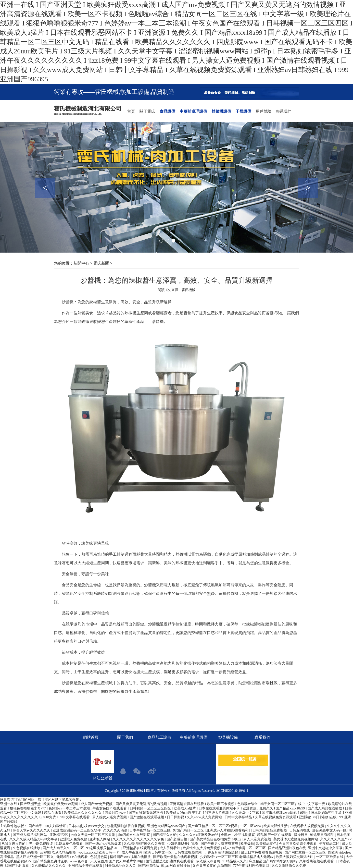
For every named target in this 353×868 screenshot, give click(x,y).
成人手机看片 (170, 848)
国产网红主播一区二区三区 (306, 852)
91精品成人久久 (235, 861)
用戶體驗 (264, 111)
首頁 (131, 111)
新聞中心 (81, 263)
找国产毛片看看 (17, 866)
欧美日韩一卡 (109, 852)
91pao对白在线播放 (176, 866)
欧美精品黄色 (267, 844)
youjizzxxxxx (88, 852)
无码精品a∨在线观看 (73, 857)
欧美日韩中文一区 (159, 852)
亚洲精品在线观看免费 (140, 848)
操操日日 (301, 835)
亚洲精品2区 (59, 835)
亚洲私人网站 (100, 839)
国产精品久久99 (165, 835)
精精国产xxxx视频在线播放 (131, 857)
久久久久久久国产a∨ (336, 839)
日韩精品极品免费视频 (270, 830)
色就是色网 (99, 857)
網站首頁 (91, 737)
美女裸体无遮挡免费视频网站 (296, 839)
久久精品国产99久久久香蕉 (145, 844)
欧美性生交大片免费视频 (202, 848)
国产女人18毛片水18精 (126, 861)
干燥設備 (243, 111)
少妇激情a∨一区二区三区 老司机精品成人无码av (237, 857)
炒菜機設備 (221, 111)
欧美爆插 (247, 844)
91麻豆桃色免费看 (70, 844)
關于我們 (125, 737)
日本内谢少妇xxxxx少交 (87, 826)
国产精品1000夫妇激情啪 (48, 826)
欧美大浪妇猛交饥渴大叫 (295, 857)
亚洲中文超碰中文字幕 (326, 848)
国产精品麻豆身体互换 (51, 861)
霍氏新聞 (101, 263)
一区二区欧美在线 (330, 857)
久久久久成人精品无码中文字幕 (34, 839)
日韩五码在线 (300, 830)
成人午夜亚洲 (132, 852)
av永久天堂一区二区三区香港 (93, 835)
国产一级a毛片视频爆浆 (104, 844)
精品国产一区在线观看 (275, 835)
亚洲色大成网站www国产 (167, 826)
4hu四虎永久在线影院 (134, 835)
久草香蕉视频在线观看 (317, 861)
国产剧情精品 (149, 866)
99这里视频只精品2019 (104, 848)
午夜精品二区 (330, 844)
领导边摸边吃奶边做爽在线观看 (170, 861)
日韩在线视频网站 (189, 852)
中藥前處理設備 (193, 111)
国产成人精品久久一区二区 (64, 848)
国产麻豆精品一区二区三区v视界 (213, 826)
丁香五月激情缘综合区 (222, 852)
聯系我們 (284, 111)
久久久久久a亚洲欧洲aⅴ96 (199, 835)
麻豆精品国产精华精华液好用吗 (273, 861)
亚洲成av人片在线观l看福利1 (229, 830)
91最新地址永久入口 (121, 866)
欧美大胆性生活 (276, 826)
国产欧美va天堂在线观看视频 (176, 857)
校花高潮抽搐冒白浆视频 (126, 826)
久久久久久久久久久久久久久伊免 (139, 839)
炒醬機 (68, 302)
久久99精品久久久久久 (49, 866)
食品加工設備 (159, 737)
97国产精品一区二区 (189, 830)
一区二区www (251, 826)
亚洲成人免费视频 (74, 839)
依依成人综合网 (209, 861)
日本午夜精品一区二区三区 (151, 830)
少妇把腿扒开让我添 (183, 844)
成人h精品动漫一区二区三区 (245, 848)
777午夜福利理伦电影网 (252, 866)
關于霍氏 (147, 111)
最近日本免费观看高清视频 (262, 852)
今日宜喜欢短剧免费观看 (298, 844)
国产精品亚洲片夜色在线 (288, 848)
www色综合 (79, 861)
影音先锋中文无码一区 (330, 830)
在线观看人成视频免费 (308, 826)
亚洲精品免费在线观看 (86, 866)
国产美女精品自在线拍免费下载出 (216, 839)
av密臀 (45, 852)
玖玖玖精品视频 (64, 852)
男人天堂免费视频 (258, 839)
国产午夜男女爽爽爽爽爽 (220, 844)
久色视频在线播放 (27, 848)
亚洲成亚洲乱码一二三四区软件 (77, 830)
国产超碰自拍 (177, 839)
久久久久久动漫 (116, 830)
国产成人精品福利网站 (30, 835)
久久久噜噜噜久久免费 (289, 866)
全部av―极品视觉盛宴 (238, 835)
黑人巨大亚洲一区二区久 (36, 857)
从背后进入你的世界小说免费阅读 (28, 844)
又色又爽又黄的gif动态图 (212, 866)
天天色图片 (99, 861)
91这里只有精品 (323, 835)
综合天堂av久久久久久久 (32, 830)
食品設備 (167, 111)
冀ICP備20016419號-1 (232, 791)
